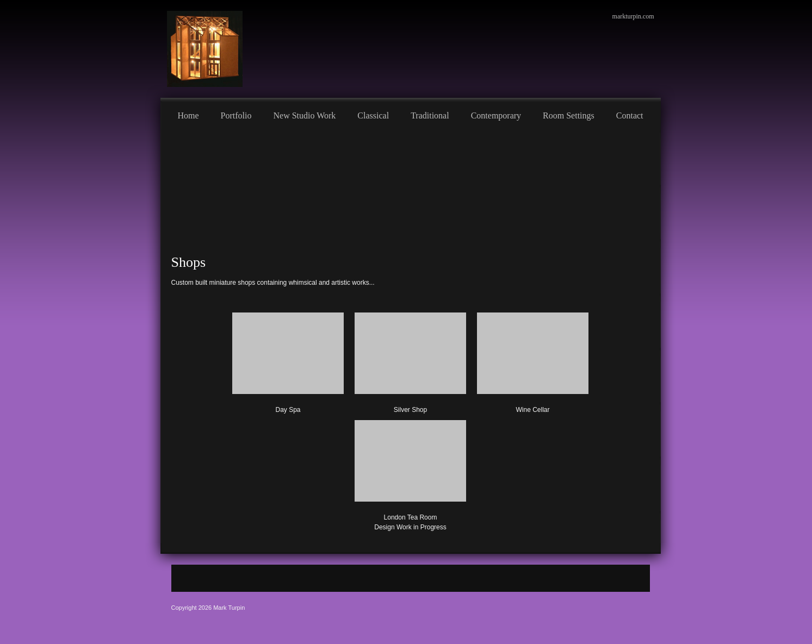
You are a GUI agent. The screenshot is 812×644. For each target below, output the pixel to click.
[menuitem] (188, 114)
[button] (410, 473)
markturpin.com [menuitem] (633, 16)
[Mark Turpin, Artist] (205, 49)
